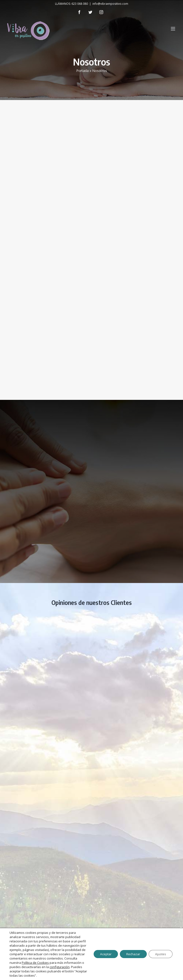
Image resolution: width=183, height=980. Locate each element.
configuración (48, 967)
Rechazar (131, 952)
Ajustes (160, 952)
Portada (82, 71)
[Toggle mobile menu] (173, 29)
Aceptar (101, 952)
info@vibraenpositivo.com (110, 4)
